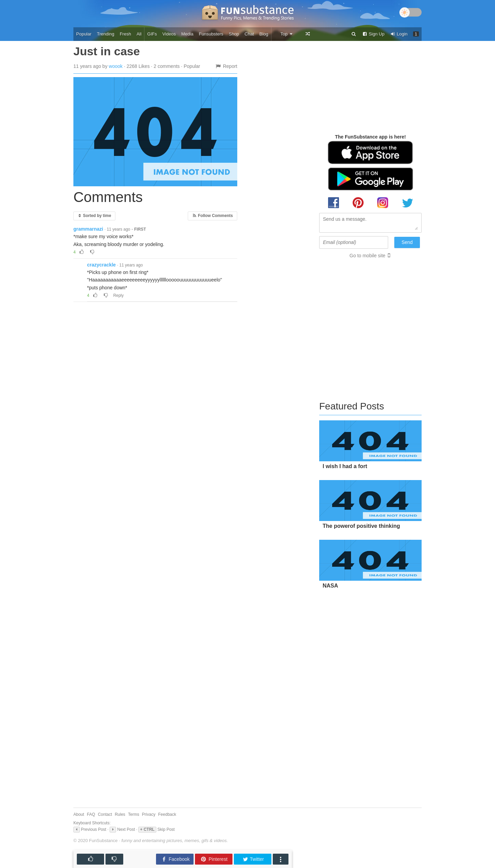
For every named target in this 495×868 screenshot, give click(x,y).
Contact (105, 814)
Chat (249, 34)
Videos (169, 34)
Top (287, 34)
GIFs (152, 34)
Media (187, 34)
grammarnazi (88, 229)
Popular (84, 34)
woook (116, 66)
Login (399, 34)
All (139, 34)
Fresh (125, 34)
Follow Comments (213, 216)
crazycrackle (101, 265)
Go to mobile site (367, 256)
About (79, 814)
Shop (234, 34)
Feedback (167, 814)
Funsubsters (211, 34)
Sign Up (373, 34)
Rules (120, 814)
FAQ (91, 814)
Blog (264, 34)
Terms (134, 814)
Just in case (107, 51)
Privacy (149, 814)
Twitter (253, 859)
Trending (106, 34)
